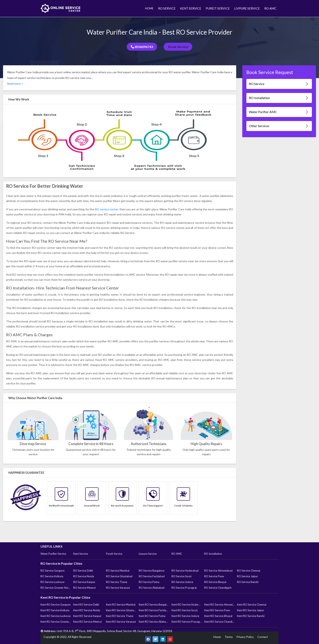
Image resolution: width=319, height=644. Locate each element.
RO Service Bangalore (152, 571)
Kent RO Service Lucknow (56, 616)
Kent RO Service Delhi (86, 605)
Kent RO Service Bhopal (218, 616)
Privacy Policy (245, 637)
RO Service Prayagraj (184, 588)
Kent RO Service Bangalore (154, 605)
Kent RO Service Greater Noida (56, 622)
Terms (229, 637)
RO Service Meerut (84, 588)
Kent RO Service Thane (120, 616)
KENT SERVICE (191, 8)
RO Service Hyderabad (185, 571)
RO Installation (279, 98)
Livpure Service (148, 554)
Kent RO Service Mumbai (121, 605)
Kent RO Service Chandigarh (219, 622)
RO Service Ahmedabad (218, 571)
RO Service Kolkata (52, 576)
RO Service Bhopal (215, 582)
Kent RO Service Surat (185, 610)
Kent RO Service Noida (87, 610)
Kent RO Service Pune (217, 610)
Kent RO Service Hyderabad (187, 605)
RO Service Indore (182, 582)
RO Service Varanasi (118, 588)
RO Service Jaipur (247, 576)
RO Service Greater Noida (56, 588)
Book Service (178, 47)
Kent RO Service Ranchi (251, 616)
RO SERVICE (167, 8)
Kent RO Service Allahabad (154, 622)
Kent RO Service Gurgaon (56, 605)
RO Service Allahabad (152, 588)
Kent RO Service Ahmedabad (219, 605)
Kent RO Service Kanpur (87, 616)
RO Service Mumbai (118, 571)
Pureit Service (114, 554)
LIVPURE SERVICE (247, 8)
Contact (263, 637)
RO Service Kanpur (84, 582)
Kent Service (81, 554)
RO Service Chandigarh (218, 588)
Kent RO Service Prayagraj (187, 622)
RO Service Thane (117, 582)
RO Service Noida (84, 576)
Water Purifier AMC (279, 112)
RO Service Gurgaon (52, 571)
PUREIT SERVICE (218, 8)
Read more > (15, 84)
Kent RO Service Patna (152, 616)
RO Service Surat (181, 576)
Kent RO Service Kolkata (55, 610)
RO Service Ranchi (248, 582)
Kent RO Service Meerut (87, 622)
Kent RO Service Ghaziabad (121, 610)
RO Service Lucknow (52, 582)
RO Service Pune (214, 576)
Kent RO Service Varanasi (121, 622)
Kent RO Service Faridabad (154, 610)
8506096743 (142, 47)
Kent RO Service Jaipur (251, 610)
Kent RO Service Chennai (252, 605)
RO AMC (270, 8)
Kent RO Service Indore (185, 616)
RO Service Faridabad (152, 576)
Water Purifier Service (53, 554)
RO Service (279, 84)
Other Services (279, 126)
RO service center (106, 209)
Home (217, 637)
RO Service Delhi (83, 571)
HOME (149, 8)
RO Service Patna (149, 582)
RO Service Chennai (249, 571)
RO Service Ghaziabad (119, 576)
